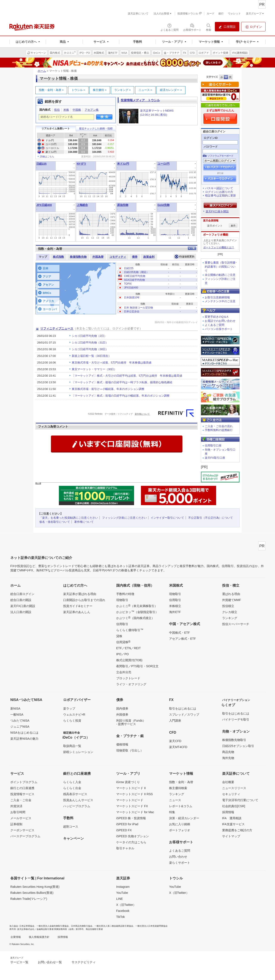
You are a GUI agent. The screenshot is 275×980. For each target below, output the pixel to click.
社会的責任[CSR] (234, 806)
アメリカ (48, 301)
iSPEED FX (124, 830)
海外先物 (228, 758)
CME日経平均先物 (135, 276)
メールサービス (21, 818)
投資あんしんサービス (78, 800)
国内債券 (122, 709)
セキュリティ (231, 794)
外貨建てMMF (232, 600)
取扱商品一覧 (72, 746)
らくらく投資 (72, 721)
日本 (46, 268)
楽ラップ (69, 709)
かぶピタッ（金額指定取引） (137, 612)
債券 (135, 257)
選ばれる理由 (231, 594)
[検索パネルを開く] (209, 27)
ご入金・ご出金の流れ (219, 426)
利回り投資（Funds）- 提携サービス (131, 722)
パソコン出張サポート (219, 329)
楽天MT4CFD (178, 747)
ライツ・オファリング (131, 684)
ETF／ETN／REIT (128, 648)
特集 (172, 812)
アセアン (48, 285)
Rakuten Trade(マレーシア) (29, 899)
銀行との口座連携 (22, 788)
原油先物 (123, 205)
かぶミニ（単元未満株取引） (137, 606)
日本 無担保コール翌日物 (138, 308)
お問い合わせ (178, 857)
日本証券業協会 (27, 926)
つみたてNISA (20, 721)
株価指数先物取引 (234, 740)
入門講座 (175, 721)
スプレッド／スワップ (184, 715)
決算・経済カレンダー (184, 818)
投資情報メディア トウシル (140, 100)
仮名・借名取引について (55, 522)
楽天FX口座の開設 (23, 606)
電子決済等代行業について (240, 800)
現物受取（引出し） (130, 750)
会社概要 (228, 782)
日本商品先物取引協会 (82, 926)
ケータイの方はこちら (131, 842)
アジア (47, 277)
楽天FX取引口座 (215, 458)
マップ (43, 257)
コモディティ (118, 257)
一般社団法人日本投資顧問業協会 (151, 926)
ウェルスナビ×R (74, 715)
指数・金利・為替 (51, 90)
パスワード (211, 147)
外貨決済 (16, 806)
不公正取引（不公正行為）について (211, 518)
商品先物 (228, 752)
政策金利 (149, 257)
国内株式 (45, 110)
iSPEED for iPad (127, 824)
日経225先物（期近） (136, 272)
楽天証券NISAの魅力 (24, 739)
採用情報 (228, 812)
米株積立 (175, 606)
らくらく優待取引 (130, 630)
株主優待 (100, 90)
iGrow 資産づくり (128, 782)
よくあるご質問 (215, 325)
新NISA (15, 709)
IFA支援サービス (233, 824)
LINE (120, 899)
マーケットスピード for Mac (135, 812)
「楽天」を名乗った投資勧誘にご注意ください (69, 518)
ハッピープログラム (77, 806)
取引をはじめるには (183, 709)
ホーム (42, 71)
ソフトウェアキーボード (220, 156)
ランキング (122, 90)
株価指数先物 (78, 257)
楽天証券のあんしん (77, 612)
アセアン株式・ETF (182, 639)
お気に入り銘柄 (180, 824)
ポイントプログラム (24, 782)
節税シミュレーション (78, 752)
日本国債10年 (132, 298)
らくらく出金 (72, 788)
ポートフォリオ (180, 830)
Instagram (123, 887)
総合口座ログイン (22, 594)
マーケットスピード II (131, 788)
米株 (66, 110)
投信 (57, 110)
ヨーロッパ (50, 309)
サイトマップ (231, 836)
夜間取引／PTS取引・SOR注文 (137, 666)
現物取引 (122, 600)
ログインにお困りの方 (219, 192)
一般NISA (17, 715)
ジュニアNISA (20, 727)
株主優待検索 (178, 788)
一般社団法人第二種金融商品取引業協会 (114, 926)
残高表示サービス (75, 794)
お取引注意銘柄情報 (217, 297)
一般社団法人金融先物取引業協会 (53, 926)
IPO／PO (122, 654)
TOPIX (128, 284)
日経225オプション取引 (238, 746)
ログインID (211, 138)
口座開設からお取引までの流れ (84, 600)
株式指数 (58, 257)
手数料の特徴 (125, 594)
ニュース (145, 90)
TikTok (121, 917)
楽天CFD (175, 741)
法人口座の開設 (21, 612)
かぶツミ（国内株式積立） (135, 618)
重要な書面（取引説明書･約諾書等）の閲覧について (221, 267)
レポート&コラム (181, 806)
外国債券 (122, 715)
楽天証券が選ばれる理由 (80, 594)
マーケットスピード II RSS (134, 794)
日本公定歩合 (132, 311)
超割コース (71, 827)
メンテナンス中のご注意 (220, 301)
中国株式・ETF (179, 633)
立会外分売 (124, 672)
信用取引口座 (213, 446)
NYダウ (81, 164)
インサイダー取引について (167, 518)
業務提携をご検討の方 (237, 830)
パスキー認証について (219, 188)
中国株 (77, 110)
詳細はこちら (47, 156)
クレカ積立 (230, 612)
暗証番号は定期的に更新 (221, 196)
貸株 (119, 636)
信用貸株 (123, 642)
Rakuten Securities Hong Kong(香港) (35, 887)
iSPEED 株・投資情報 (131, 818)
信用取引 (122, 624)
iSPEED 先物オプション (133, 836)
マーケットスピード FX (132, 806)
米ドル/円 (123, 164)
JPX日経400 (44, 205)
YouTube (122, 893)
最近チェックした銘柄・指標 (96, 129)
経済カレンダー (171, 90)
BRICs (47, 293)
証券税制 (16, 824)
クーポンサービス (22, 830)
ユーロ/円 (163, 164)
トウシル (78, 90)
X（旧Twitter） (126, 905)
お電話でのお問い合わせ (220, 321)
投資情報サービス (22, 794)
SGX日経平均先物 (134, 280)
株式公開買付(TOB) (129, 660)
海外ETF (175, 612)
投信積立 (228, 606)
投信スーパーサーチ (236, 624)
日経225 (41, 164)
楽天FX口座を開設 (217, 211)
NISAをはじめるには (24, 733)
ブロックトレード (128, 678)
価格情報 (122, 744)
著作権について (142, 414)
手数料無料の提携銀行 (219, 430)
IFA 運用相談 (232, 818)
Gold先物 (163, 205)
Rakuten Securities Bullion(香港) (32, 893)
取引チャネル (125, 848)
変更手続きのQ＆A (217, 317)
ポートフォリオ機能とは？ (219, 247)
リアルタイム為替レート (56, 129)
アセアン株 (92, 110)
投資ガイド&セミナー (78, 606)
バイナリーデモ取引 (236, 719)
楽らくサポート (180, 863)
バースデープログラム (25, 836)
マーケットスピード (130, 800)
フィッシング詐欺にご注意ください (124, 518)
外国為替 (98, 257)
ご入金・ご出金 (21, 800)
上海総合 (82, 205)
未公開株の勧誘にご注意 (220, 275)
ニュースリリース (234, 788)
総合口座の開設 (21, 600)
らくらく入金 (72, 782)
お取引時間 (18, 812)
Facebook (123, 911)
